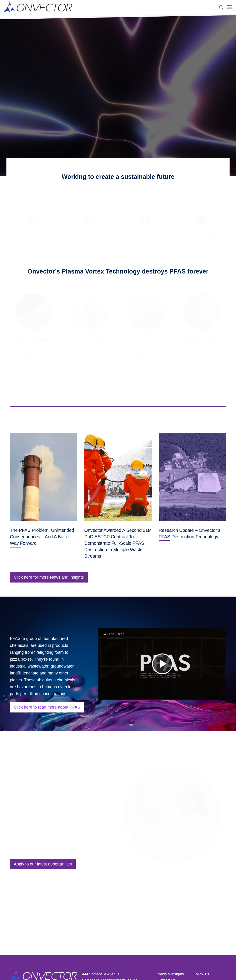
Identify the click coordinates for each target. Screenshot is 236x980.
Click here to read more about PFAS (47, 707)
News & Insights (171, 974)
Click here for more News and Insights (49, 577)
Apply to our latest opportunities (43, 864)
